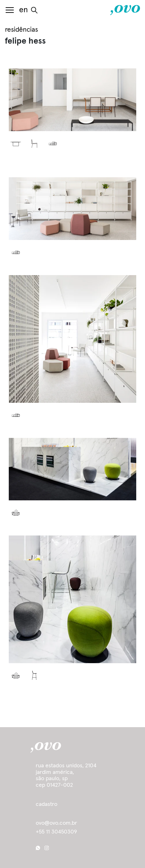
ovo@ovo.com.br (56, 823)
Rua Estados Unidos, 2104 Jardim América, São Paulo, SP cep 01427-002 (66, 775)
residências (21, 30)
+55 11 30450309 (56, 832)
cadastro (47, 804)
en (23, 10)
